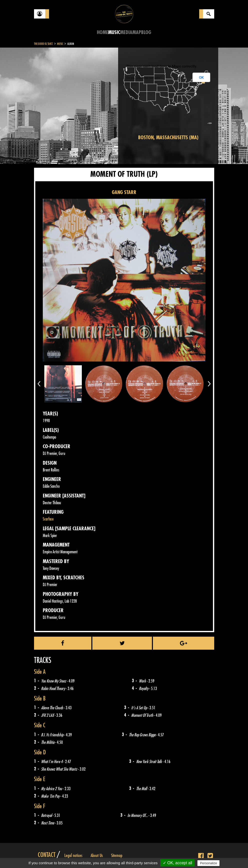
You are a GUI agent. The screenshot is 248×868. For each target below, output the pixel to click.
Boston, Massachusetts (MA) (168, 138)
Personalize (208, 863)
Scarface (48, 519)
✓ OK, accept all (178, 863)
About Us (97, 855)
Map (137, 32)
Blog (146, 32)
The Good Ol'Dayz (43, 44)
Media (126, 32)
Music (114, 32)
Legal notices (73, 855)
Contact (47, 855)
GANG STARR (124, 192)
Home (102, 32)
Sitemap (117, 855)
